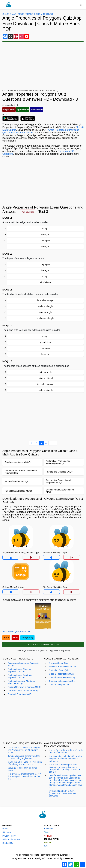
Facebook (49, 829)
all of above (45, 282)
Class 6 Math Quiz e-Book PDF (16, 632)
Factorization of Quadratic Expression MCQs (20, 676)
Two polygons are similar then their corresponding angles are (24, 757)
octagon (45, 229)
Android (48, 842)
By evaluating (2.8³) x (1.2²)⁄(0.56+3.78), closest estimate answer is (63, 793)
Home (5, 829)
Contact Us (8, 843)
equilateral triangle (45, 318)
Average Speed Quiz (59, 663)
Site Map (7, 832)
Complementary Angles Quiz (62, 681)
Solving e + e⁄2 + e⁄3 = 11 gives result (22, 769)
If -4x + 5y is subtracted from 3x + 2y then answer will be (66, 751)
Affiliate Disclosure (11, 839)
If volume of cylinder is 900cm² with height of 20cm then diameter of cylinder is (65, 759)
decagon (45, 235)
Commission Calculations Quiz (63, 677)
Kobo (15, 638)
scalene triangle (45, 306)
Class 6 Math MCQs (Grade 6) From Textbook (28, 14)
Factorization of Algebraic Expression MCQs (20, 670)
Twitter (47, 832)
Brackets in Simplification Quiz (63, 667)
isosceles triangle (45, 300)
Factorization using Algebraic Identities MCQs (21, 682)
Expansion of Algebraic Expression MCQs (24, 664)
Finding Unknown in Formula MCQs (24, 687)
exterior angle (45, 312)
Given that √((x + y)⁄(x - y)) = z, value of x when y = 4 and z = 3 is (25, 763)
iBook (6, 638)
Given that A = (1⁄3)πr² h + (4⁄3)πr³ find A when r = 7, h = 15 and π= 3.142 (24, 750)
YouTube (48, 836)
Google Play (27, 638)
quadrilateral (45, 342)
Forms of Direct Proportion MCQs (23, 691)
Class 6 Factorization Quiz (61, 674)
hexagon (45, 247)
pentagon (45, 241)
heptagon (45, 264)
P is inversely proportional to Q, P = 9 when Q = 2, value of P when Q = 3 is (24, 776)
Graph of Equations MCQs (20, 694)
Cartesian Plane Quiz (59, 670)
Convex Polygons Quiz (60, 685)
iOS (46, 846)
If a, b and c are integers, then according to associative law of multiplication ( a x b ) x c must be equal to (65, 768)
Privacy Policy (9, 836)
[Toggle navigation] (81, 5)
